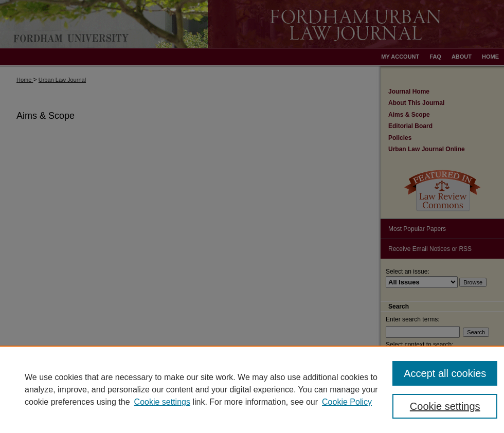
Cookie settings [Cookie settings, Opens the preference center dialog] (445, 406)
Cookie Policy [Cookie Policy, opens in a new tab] (347, 402)
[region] (252, 389)
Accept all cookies (445, 373)
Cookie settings (162, 402)
